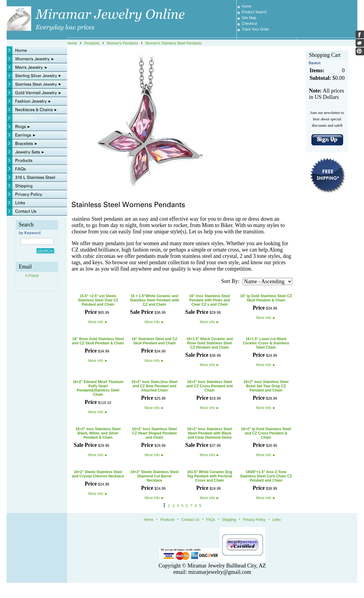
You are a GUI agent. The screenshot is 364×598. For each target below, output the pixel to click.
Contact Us (190, 520)
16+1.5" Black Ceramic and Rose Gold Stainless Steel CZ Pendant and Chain (210, 343)
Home (247, 6)
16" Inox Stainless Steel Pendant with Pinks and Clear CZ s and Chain (210, 300)
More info (98, 322)
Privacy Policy (254, 520)
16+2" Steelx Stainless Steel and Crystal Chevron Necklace (98, 474)
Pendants (92, 43)
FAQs (211, 520)
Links (277, 520)
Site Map (249, 18)
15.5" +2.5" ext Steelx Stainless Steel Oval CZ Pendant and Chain (98, 300)
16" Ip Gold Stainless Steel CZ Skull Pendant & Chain (266, 298)
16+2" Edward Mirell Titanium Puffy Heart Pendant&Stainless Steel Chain (98, 388)
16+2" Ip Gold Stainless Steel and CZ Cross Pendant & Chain (266, 433)
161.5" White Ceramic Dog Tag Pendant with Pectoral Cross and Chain (210, 476)
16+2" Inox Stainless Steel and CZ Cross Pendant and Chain (210, 386)
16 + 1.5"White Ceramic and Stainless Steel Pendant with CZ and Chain (154, 300)
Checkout (250, 24)
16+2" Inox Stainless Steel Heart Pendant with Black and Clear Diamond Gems (210, 433)
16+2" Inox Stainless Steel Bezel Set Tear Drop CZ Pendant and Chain (266, 386)
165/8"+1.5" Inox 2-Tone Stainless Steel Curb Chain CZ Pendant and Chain (266, 476)
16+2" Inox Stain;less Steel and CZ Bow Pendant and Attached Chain (154, 386)
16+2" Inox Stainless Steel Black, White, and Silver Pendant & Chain (98, 433)
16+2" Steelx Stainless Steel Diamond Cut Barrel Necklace (154, 476)
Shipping (229, 520)
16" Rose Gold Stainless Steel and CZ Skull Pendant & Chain (98, 341)
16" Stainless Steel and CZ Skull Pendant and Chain (154, 341)
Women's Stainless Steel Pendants (174, 43)
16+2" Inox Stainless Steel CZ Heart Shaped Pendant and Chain (154, 433)
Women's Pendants (122, 43)
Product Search (254, 12)
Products (167, 520)
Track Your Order (256, 29)
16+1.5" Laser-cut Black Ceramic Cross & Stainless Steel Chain (266, 343)
